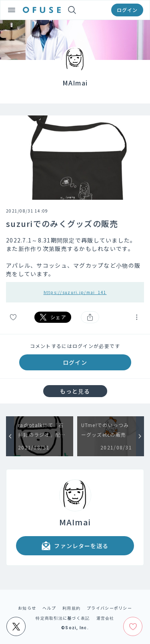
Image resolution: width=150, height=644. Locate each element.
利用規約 (71, 608)
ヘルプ (49, 608)
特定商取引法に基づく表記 (63, 618)
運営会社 (105, 618)
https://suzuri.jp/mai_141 (75, 292)
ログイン (127, 10)
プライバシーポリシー (109, 608)
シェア (53, 317)
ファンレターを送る (75, 546)
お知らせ (27, 608)
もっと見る (75, 391)
